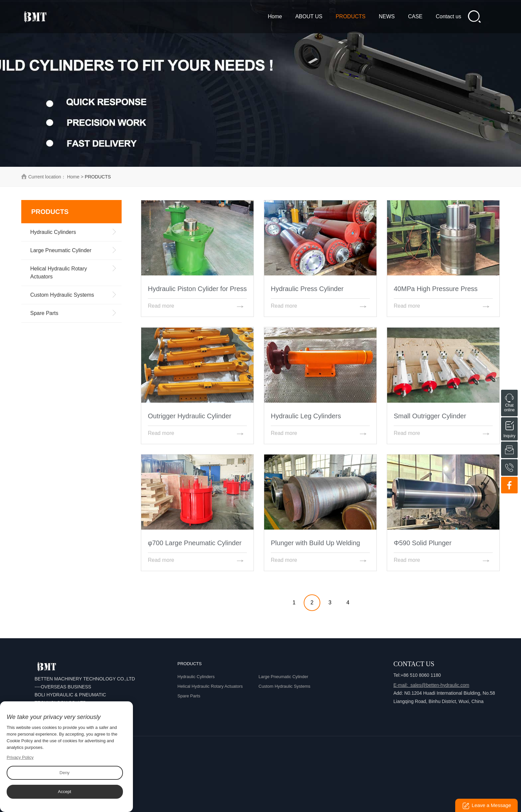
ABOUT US (309, 16)
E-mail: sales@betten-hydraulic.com (431, 685)
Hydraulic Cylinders (196, 677)
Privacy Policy (20, 757)
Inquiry (509, 425)
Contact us (449, 16)
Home (275, 16)
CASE (415, 16)
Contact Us (414, 664)
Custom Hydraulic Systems (284, 686)
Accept (64, 792)
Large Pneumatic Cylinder (283, 677)
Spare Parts (189, 696)
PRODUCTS (351, 16)
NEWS (387, 16)
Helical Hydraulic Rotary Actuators (210, 686)
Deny (64, 773)
